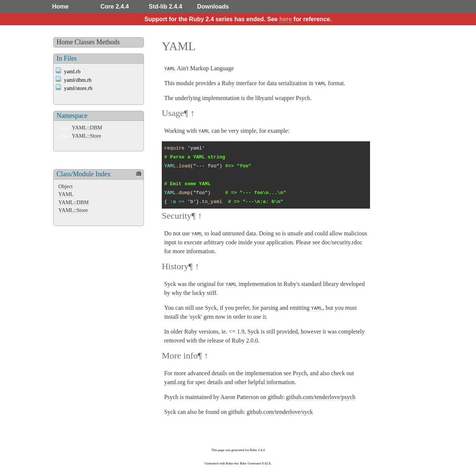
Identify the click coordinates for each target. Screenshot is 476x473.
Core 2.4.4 (115, 7)
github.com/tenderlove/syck (280, 412)
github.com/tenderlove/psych (321, 397)
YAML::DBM (87, 128)
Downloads (213, 7)
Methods (108, 42)
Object (65, 186)
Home (60, 7)
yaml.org (175, 382)
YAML (66, 194)
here (286, 19)
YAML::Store (86, 136)
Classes (85, 42)
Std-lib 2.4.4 (165, 7)
